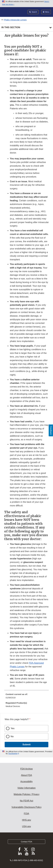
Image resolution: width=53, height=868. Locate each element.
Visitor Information (27, 788)
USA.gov (26, 826)
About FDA (26, 775)
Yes (13, 728)
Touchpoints (13, 754)
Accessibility (26, 781)
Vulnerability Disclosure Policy (27, 807)
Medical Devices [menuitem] (13, 706)
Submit (26, 745)
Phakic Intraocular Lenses (15, 20)
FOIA (26, 814)
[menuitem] (26, 697)
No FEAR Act (26, 801)
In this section (11, 27)
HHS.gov (26, 820)
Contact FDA (26, 842)
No (12, 736)
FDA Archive (26, 769)
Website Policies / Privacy (27, 794)
